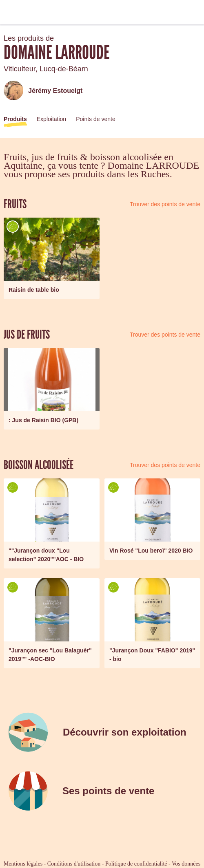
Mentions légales (23, 864)
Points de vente (96, 119)
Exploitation (51, 119)
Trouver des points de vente (165, 204)
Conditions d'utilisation (74, 864)
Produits (15, 119)
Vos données (186, 864)
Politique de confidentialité (136, 864)
